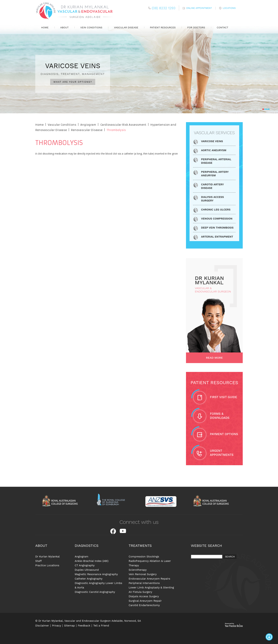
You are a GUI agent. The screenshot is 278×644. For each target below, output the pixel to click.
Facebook (113, 531)
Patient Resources (163, 27)
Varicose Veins (212, 141)
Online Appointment (199, 8)
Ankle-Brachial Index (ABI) (91, 561)
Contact (223, 27)
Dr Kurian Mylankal (48, 557)
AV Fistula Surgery (140, 592)
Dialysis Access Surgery (212, 199)
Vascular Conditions (62, 125)
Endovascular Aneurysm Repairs (149, 579)
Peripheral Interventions (144, 583)
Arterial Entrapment (217, 237)
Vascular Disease (126, 27)
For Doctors (196, 27)
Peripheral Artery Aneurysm (215, 174)
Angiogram (88, 125)
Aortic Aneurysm (214, 150)
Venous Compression (217, 219)
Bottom (269, 635)
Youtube (123, 531)
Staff (38, 561)
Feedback (84, 626)
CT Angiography (85, 565)
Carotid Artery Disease (212, 186)
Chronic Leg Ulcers (216, 210)
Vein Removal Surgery (143, 574)
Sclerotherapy (138, 570)
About (64, 27)
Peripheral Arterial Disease (216, 161)
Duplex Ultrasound (87, 570)
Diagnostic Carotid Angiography (95, 592)
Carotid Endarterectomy (144, 605)
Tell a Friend (101, 626)
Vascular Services (214, 133)
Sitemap (69, 626)
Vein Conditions (91, 27)
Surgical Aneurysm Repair (145, 601)
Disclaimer (42, 626)
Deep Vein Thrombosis (217, 228)
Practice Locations (47, 565)
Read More (214, 358)
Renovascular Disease (87, 130)
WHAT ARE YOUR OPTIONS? (73, 82)
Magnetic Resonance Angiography (96, 574)
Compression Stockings (144, 557)
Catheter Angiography (88, 579)
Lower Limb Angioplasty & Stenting (151, 588)
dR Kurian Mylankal (209, 280)
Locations (229, 8)
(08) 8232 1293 (164, 8)
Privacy (56, 626)
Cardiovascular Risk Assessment (123, 125)
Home (45, 27)
